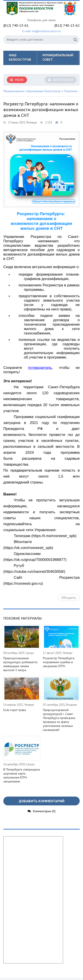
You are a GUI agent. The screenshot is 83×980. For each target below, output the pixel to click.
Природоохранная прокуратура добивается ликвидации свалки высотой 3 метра (20, 664)
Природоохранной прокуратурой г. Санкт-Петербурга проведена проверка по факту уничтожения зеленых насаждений (59, 720)
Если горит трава (15, 710)
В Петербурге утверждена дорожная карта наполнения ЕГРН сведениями (22, 775)
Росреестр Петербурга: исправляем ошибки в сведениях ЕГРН (59, 662)
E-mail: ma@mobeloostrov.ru (42, 31)
